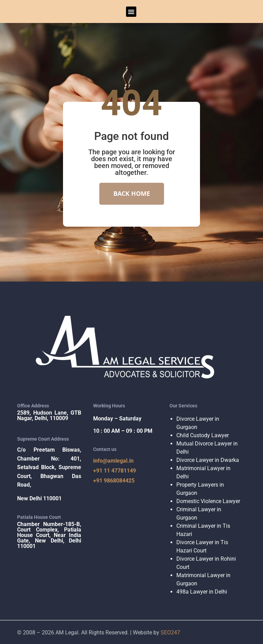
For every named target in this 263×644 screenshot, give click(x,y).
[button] (131, 12)
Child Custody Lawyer (203, 435)
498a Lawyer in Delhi (202, 591)
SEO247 (170, 632)
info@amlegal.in (113, 460)
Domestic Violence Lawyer (208, 500)
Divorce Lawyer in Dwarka (208, 459)
